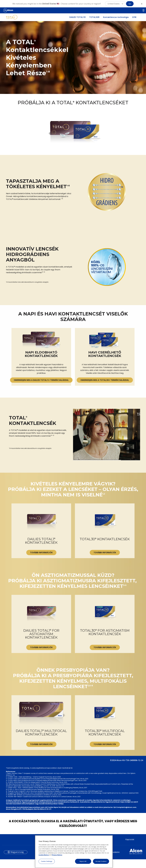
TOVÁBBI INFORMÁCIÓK (41, 585)
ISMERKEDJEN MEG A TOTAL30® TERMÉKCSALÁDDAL (105, 402)
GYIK (134, 17)
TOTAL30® (94, 17)
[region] (74, 852)
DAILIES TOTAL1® (78, 17)
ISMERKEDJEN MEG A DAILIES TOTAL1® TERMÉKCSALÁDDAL (41, 402)
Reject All (83, 861)
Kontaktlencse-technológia (116, 17)
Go (130, 4)
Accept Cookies (101, 861)
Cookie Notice (44, 855)
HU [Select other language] (143, 10)
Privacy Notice (57, 855)
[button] (115, 4)
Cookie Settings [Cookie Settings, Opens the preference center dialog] (47, 861)
